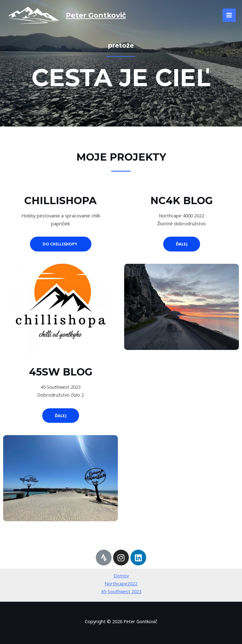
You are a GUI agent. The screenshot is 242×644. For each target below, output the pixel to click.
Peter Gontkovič (96, 15)
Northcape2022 (121, 583)
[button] (61, 244)
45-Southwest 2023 (121, 591)
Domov (121, 576)
